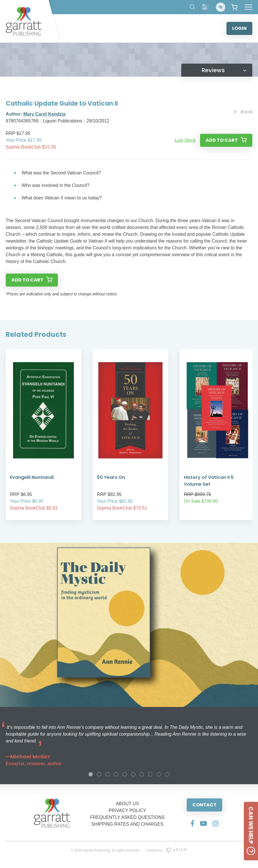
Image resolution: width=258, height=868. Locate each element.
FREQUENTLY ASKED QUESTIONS (127, 817)
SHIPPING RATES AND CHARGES (127, 824)
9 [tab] (159, 774)
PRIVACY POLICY (127, 810)
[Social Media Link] (192, 823)
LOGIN (239, 28)
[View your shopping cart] (234, 7)
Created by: (166, 850)
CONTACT (204, 805)
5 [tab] (125, 774)
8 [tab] (150, 774)
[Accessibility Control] (221, 7)
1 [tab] (91, 774)
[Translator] (206, 7)
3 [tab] (108, 774)
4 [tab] (116, 774)
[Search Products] (192, 7)
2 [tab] (99, 774)
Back (243, 112)
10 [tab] (167, 774)
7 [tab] (142, 774)
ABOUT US (127, 804)
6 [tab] (133, 774)
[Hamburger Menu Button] (248, 7)
